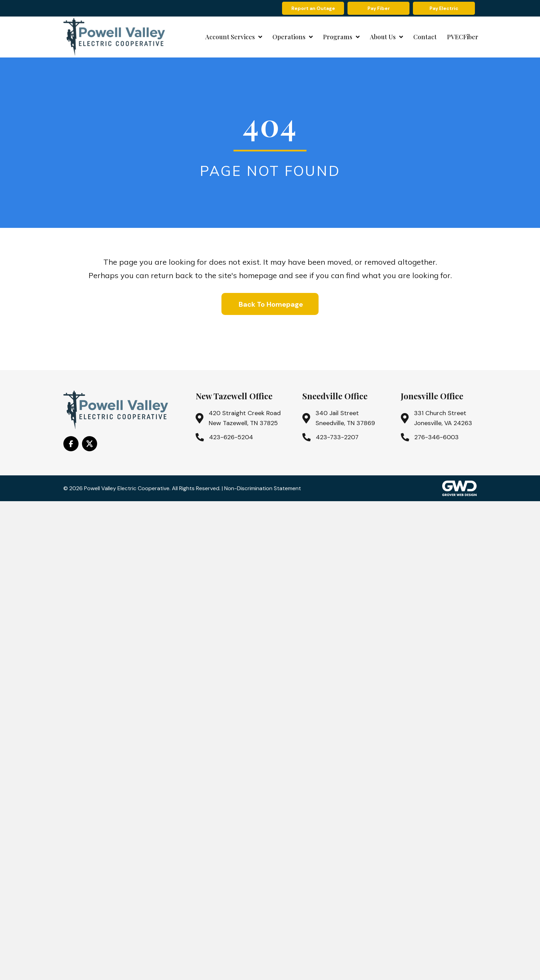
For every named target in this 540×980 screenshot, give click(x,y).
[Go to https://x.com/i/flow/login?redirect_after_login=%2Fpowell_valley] (90, 444)
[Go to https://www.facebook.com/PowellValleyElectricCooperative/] (71, 444)
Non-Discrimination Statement (263, 488)
